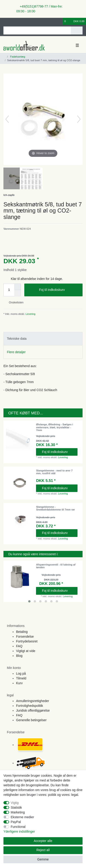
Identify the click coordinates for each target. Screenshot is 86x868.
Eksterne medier (22, 817)
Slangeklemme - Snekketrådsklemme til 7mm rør (55, 508)
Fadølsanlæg (17, 57)
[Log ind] (5, 21)
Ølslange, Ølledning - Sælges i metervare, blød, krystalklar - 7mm (54, 427)
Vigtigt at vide (26, 651)
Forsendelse (25, 637)
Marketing (18, 812)
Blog (19, 656)
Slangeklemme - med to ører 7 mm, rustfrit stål (54, 472)
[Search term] (37, 30)
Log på (21, 673)
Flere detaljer (16, 352)
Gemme (43, 859)
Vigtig (15, 803)
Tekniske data (17, 339)
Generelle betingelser (31, 720)
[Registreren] (13, 21)
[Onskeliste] (60, 21)
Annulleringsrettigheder (33, 701)
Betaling (22, 632)
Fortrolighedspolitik (30, 706)
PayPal (16, 822)
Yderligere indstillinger (19, 831)
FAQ (19, 646)
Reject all (43, 850)
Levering (30, 314)
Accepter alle (43, 841)
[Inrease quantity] (18, 287)
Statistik (16, 808)
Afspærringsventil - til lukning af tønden (56, 566)
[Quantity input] (9, 290)
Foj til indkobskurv (59, 290)
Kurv (19, 683)
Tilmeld (21, 678)
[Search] (77, 30)
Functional (18, 827)
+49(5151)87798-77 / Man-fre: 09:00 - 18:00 (39, 9)
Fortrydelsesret (27, 641)
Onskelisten (14, 302)
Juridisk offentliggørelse (33, 710)
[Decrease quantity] (18, 293)
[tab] (43, 339)
